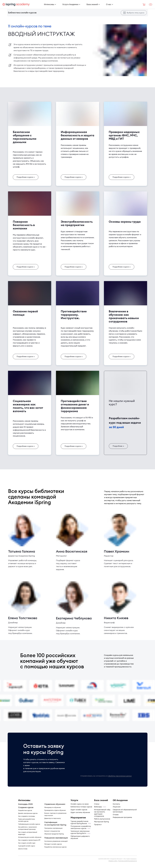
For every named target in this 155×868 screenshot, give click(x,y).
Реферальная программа (122, 817)
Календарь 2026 (25, 804)
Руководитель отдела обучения (55, 810)
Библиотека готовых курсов (81, 807)
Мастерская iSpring (101, 822)
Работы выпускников (102, 819)
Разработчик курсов (25, 810)
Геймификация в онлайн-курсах (29, 824)
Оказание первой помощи (25, 313)
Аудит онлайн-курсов (79, 810)
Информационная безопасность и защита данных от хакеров (77, 135)
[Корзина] (144, 4)
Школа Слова (23, 849)
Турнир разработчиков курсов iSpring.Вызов (79, 822)
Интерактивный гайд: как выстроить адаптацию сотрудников (102, 813)
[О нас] (109, 4)
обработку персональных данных (120, 776)
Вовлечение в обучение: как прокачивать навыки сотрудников (124, 316)
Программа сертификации (53, 828)
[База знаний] (92, 4)
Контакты (116, 804)
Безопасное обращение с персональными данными (25, 137)
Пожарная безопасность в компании (24, 225)
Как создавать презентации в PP (29, 840)
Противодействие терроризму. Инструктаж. (74, 315)
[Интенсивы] (49, 4)
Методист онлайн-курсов (53, 844)
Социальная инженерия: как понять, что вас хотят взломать (28, 406)
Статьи (97, 804)
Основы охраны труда (125, 222)
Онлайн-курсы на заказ (80, 804)
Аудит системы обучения (80, 812)
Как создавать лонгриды (27, 816)
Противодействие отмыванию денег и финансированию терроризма (75, 406)
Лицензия (117, 807)
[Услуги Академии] (70, 4)
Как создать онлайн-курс (27, 843)
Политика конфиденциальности (127, 861)
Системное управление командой (56, 841)
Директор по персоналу (53, 818)
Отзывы (116, 815)
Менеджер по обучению (53, 807)
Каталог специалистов (52, 831)
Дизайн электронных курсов (28, 813)
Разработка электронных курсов (55, 847)
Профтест (98, 825)
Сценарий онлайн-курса (27, 846)
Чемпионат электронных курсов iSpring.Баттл (80, 832)
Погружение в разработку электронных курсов (81, 827)
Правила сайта (113, 861)
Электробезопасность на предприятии (77, 223)
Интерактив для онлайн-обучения (30, 837)
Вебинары (98, 807)
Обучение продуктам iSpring (54, 834)
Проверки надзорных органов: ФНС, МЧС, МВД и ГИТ (124, 135)
